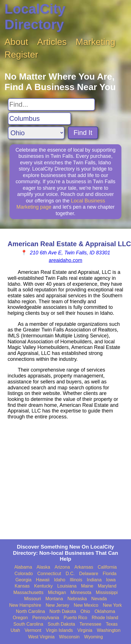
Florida (110, 574)
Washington (109, 630)
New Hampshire (25, 605)
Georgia (24, 580)
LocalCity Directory (35, 17)
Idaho (60, 580)
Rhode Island (105, 618)
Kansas (22, 586)
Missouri (33, 599)
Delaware (89, 574)
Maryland (107, 586)
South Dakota (61, 624)
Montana (54, 599)
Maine (87, 586)
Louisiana (67, 586)
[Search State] (36, 133)
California (107, 567)
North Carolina (30, 611)
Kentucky (43, 586)
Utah (15, 630)
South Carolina (28, 624)
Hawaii (43, 580)
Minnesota (81, 592)
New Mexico (86, 605)
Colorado (24, 574)
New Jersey (57, 605)
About (16, 42)
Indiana (94, 580)
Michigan (57, 592)
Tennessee (90, 624)
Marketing (96, 42)
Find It (83, 133)
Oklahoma (105, 611)
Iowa (111, 580)
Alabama (23, 567)
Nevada (99, 599)
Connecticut (49, 574)
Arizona (62, 567)
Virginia (85, 630)
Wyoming (94, 637)
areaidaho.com (65, 260)
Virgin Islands (59, 630)
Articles (52, 42)
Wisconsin (69, 637)
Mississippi (107, 592)
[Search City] (39, 119)
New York (112, 605)
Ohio (85, 611)
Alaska (43, 567)
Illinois (76, 580)
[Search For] (51, 104)
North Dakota (63, 611)
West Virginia (41, 637)
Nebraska (77, 599)
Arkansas (84, 567)
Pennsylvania (46, 618)
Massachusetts (29, 592)
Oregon (20, 618)
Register (21, 54)
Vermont (33, 630)
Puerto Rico (76, 618)
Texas (112, 624)
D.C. (70, 574)
